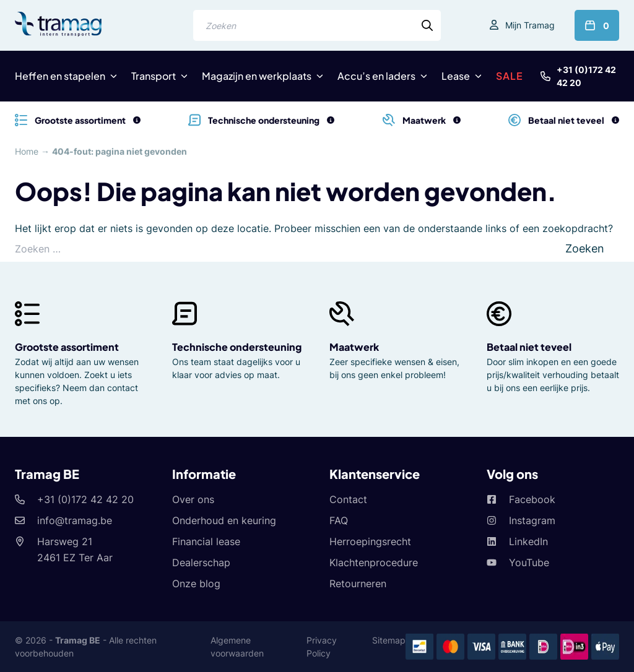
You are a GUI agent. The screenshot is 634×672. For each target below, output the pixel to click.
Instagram (532, 520)
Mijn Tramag (530, 25)
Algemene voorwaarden (237, 647)
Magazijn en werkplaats (257, 76)
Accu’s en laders (376, 76)
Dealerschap (201, 562)
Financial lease (206, 541)
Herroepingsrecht (370, 541)
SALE (510, 76)
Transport (154, 76)
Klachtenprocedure (374, 562)
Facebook (532, 499)
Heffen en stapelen (60, 76)
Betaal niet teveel (529, 347)
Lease (456, 76)
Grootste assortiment (67, 347)
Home (27, 151)
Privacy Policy (322, 647)
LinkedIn (528, 541)
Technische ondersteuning (237, 347)
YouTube (529, 562)
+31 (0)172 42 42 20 (586, 76)
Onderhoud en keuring (224, 520)
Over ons (193, 499)
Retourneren (358, 584)
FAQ (339, 520)
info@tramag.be (75, 520)
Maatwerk (354, 347)
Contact (348, 499)
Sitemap (389, 640)
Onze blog (196, 584)
